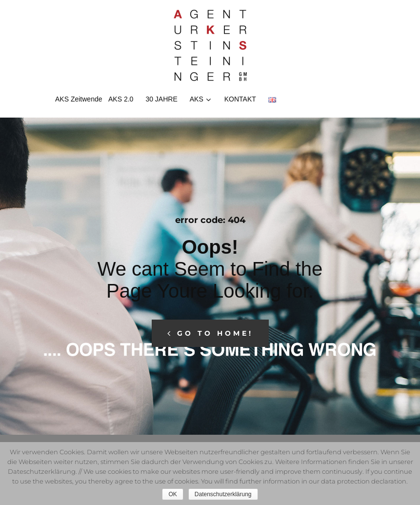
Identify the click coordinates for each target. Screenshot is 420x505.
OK (172, 494)
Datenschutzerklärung (223, 494)
